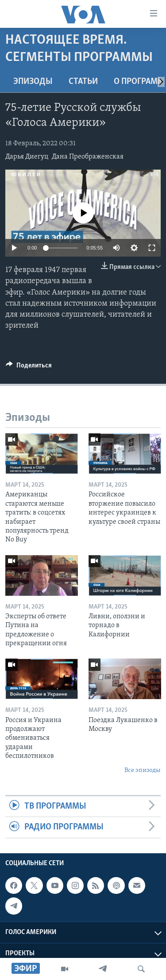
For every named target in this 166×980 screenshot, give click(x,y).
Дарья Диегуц (27, 157)
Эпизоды (33, 82)
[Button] (29, 367)
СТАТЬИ (83, 82)
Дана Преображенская (88, 157)
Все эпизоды (143, 770)
